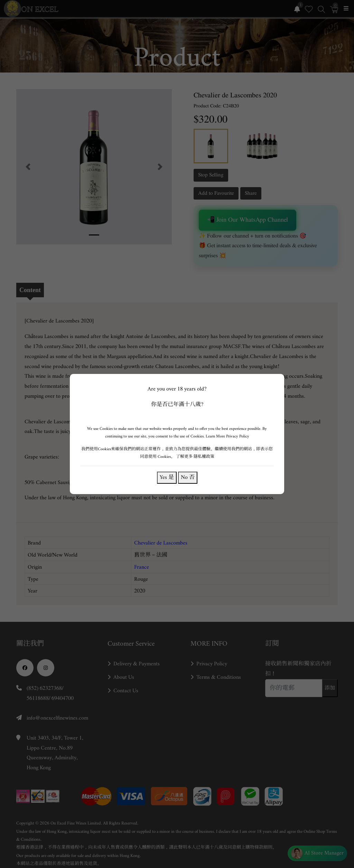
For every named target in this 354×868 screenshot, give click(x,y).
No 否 (187, 477)
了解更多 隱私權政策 (195, 457)
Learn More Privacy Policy (227, 436)
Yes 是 (167, 477)
